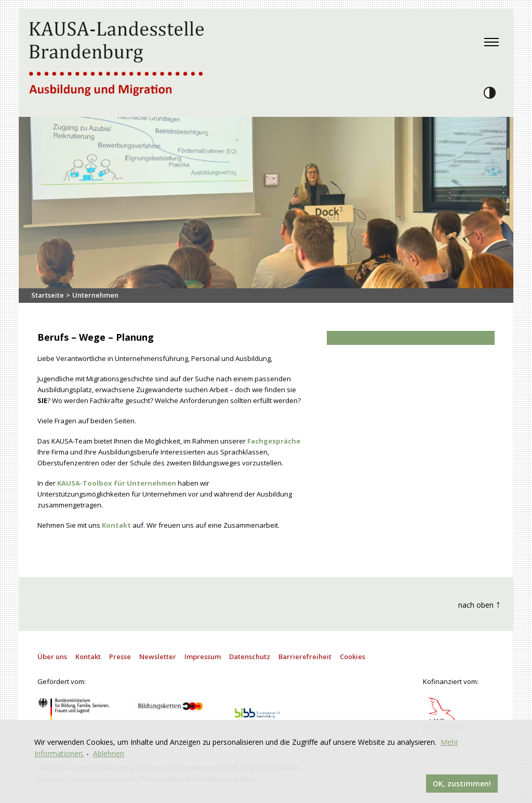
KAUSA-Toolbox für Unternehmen (117, 483)
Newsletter (158, 657)
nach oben (480, 604)
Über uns (52, 657)
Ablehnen (109, 753)
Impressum (203, 657)
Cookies (353, 657)
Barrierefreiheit (305, 657)
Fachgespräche (274, 441)
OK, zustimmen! (462, 784)
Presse (120, 657)
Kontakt (116, 525)
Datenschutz (250, 657)
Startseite (48, 295)
